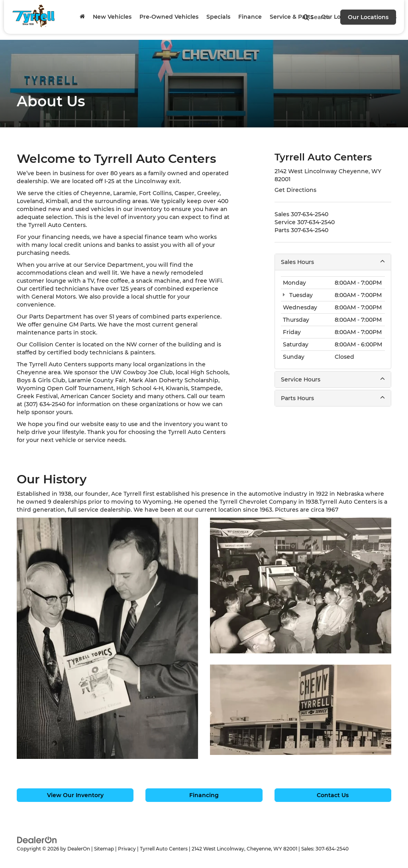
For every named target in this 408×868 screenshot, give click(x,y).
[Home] (82, 17)
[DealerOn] (37, 839)
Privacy (127, 849)
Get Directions (295, 190)
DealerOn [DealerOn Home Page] (79, 849)
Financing (204, 795)
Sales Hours (333, 262)
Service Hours (333, 379)
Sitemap (104, 849)
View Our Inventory (75, 795)
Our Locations (368, 17)
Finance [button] (250, 17)
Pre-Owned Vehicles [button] (169, 17)
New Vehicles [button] (112, 17)
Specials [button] (218, 17)
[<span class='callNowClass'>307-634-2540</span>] (310, 214)
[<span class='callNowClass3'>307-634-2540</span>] (310, 230)
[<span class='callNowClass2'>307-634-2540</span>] (316, 222)
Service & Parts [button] (291, 17)
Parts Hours (333, 398)
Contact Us (333, 795)
